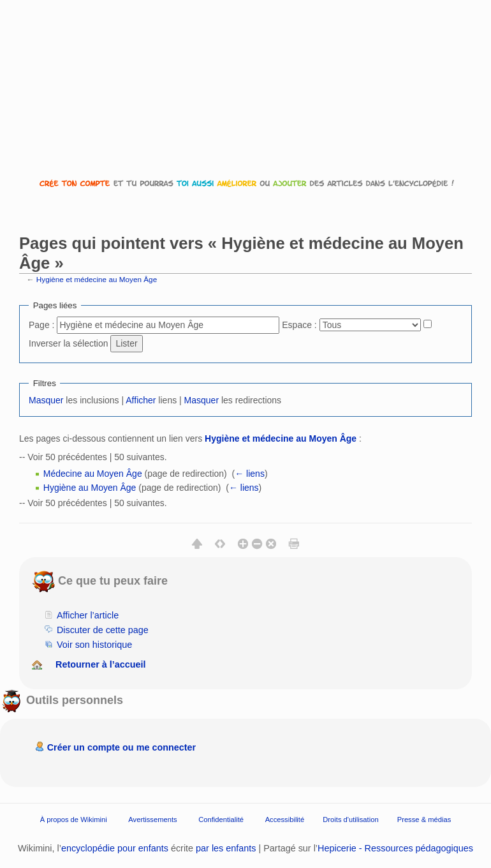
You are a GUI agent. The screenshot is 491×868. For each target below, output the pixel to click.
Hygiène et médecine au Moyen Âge (97, 279)
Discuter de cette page (103, 630)
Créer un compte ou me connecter (122, 747)
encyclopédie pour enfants (115, 848)
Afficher (141, 400)
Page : (41, 325)
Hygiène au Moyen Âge (90, 488)
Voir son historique (94, 645)
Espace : (299, 325)
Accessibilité (285, 819)
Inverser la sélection (69, 343)
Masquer (46, 400)
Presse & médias (424, 819)
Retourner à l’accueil (101, 664)
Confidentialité (221, 819)
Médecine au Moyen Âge (93, 474)
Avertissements (152, 819)
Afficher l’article (88, 615)
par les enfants (226, 848)
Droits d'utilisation (350, 819)
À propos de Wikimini (74, 819)
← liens (250, 474)
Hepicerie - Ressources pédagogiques (395, 848)
